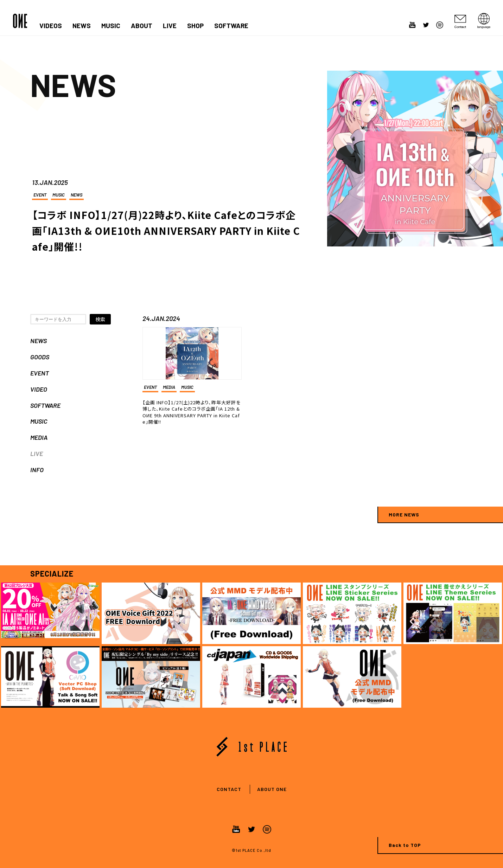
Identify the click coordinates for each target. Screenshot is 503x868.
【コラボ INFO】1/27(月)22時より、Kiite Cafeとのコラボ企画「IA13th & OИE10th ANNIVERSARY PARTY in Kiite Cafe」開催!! (166, 231)
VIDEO (39, 389)
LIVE (170, 26)
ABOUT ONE (272, 789)
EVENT (40, 195)
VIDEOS (51, 26)
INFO (37, 470)
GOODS (40, 357)
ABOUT (142, 26)
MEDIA (39, 437)
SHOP (195, 26)
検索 (100, 319)
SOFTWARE (231, 26)
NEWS (82, 26)
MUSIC (111, 26)
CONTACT (229, 789)
